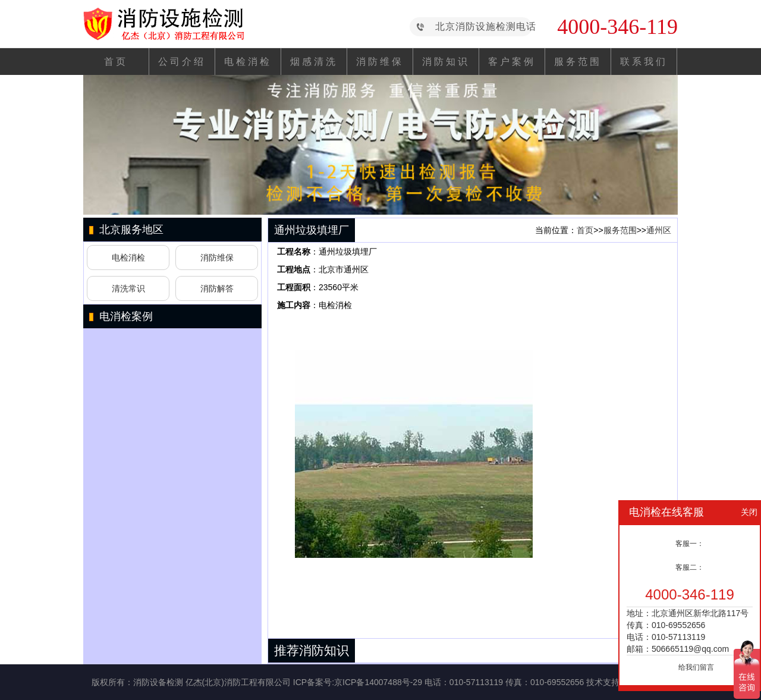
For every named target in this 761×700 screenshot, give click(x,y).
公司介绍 (182, 62)
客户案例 (512, 62)
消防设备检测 (158, 682)
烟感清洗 (314, 62)
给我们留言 (696, 667)
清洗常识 (128, 288)
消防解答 (217, 288)
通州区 (659, 230)
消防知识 (446, 62)
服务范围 (578, 62)
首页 (116, 62)
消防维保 (380, 62)
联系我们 (644, 62)
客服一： (690, 544)
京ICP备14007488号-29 (378, 682)
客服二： (690, 567)
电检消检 (248, 62)
